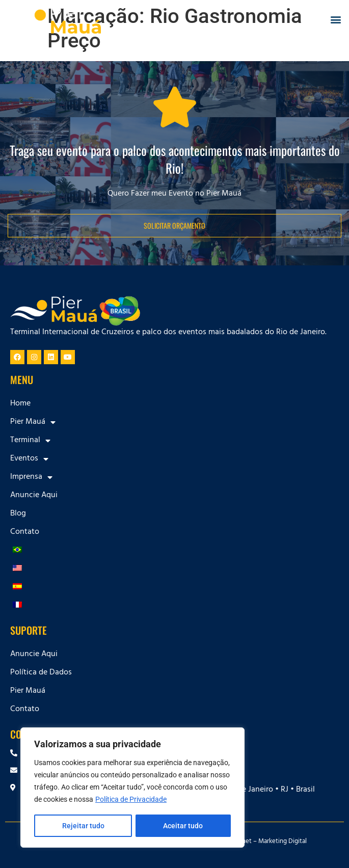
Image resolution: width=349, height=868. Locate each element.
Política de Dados (41, 673)
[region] (132, 788)
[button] (335, 20)
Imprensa (31, 477)
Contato (25, 532)
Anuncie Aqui (34, 496)
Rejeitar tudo (83, 826)
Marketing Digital (283, 842)
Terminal (30, 441)
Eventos (29, 459)
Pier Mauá (33, 422)
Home (20, 404)
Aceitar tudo (183, 826)
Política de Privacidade (131, 800)
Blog (18, 514)
